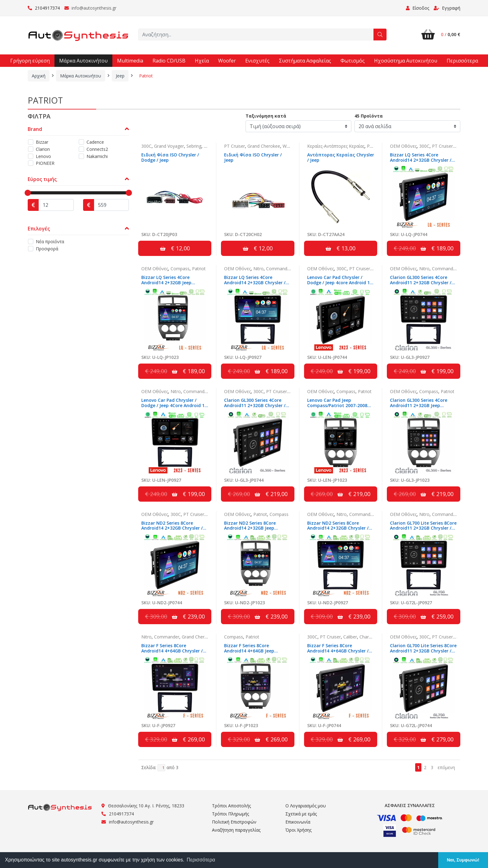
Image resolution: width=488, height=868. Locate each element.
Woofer (227, 61)
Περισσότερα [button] (201, 860)
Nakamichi (97, 156)
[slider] (28, 193)
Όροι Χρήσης (298, 830)
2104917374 (44, 8)
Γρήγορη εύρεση (30, 61)
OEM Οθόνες (403, 146)
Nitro (258, 269)
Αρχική (39, 76)
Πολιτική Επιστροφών (234, 822)
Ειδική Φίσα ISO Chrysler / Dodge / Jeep (170, 157)
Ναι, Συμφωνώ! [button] (463, 860)
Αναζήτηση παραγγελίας (236, 830)
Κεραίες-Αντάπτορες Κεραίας (336, 146)
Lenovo (43, 156)
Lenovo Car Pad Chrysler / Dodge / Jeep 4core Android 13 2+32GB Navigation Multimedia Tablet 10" (340, 285)
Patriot (146, 76)
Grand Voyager (169, 146)
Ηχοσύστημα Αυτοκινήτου (406, 61)
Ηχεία (202, 61)
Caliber (211, 146)
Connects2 (97, 149)
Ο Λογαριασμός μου (306, 806)
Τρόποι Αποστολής (231, 806)
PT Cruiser (235, 146)
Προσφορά (47, 249)
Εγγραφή (447, 8)
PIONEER (45, 163)
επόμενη (446, 767)
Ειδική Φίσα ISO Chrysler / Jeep (253, 157)
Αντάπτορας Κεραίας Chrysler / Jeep (341, 157)
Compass (180, 269)
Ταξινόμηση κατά (266, 116)
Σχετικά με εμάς (301, 814)
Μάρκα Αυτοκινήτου (83, 61)
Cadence (95, 142)
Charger (367, 637)
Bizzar (42, 142)
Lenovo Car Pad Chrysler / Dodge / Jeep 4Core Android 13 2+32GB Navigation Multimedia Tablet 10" (174, 408)
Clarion (43, 149)
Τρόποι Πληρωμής (230, 814)
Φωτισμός (353, 61)
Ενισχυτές (257, 61)
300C (146, 146)
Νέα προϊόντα (50, 241)
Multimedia (130, 61)
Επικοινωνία (298, 822)
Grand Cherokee (264, 146)
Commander (279, 269)
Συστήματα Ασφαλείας (305, 61)
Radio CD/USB (169, 61)
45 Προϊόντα (369, 116)
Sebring (194, 146)
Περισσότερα (462, 61)
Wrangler (292, 146)
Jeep (120, 76)
